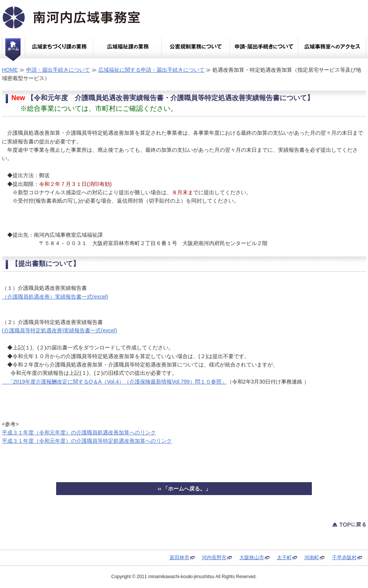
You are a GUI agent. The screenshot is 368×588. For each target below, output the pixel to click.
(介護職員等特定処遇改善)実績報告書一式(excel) (59, 330)
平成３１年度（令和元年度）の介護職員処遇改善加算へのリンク (79, 432)
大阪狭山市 (252, 557)
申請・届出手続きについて (58, 70)
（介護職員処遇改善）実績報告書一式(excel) (55, 297)
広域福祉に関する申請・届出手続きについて (151, 70)
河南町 (312, 557)
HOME (10, 70)
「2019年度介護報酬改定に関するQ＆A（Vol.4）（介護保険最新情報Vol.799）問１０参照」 (114, 382)
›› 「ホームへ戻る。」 (184, 489)
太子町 (284, 557)
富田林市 (179, 557)
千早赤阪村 (344, 557)
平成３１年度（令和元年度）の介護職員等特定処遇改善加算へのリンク (87, 441)
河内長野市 (214, 557)
